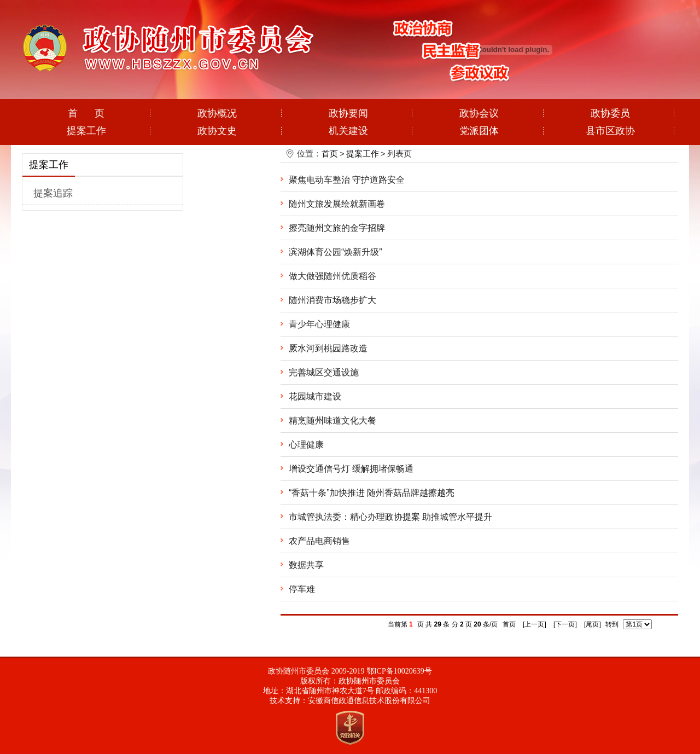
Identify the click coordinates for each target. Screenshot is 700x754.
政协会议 (479, 113)
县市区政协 (610, 131)
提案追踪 (53, 193)
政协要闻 (348, 113)
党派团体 (479, 131)
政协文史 (217, 131)
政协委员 (610, 113)
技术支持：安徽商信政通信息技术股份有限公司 (350, 701)
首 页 (86, 113)
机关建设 (348, 131)
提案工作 (86, 131)
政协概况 (217, 113)
